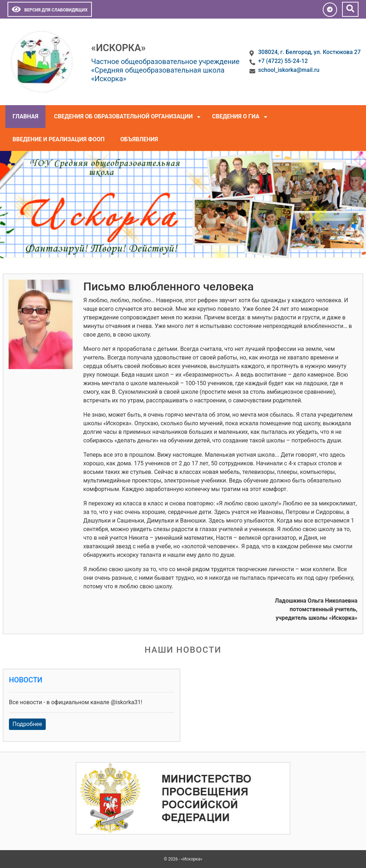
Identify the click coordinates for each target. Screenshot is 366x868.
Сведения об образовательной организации (123, 116)
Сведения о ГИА (236, 116)
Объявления (139, 139)
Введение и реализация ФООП (59, 139)
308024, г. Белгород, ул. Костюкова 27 (309, 52)
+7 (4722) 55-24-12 (283, 61)
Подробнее (27, 724)
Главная (25, 116)
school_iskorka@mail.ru (289, 70)
